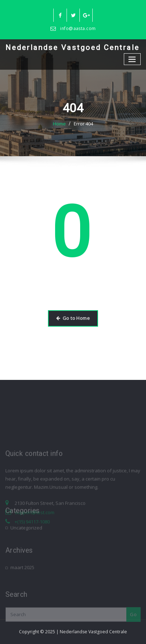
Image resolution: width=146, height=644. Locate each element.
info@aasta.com (78, 28)
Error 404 (83, 124)
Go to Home (73, 318)
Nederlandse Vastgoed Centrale (72, 48)
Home (59, 124)
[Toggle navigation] (132, 59)
